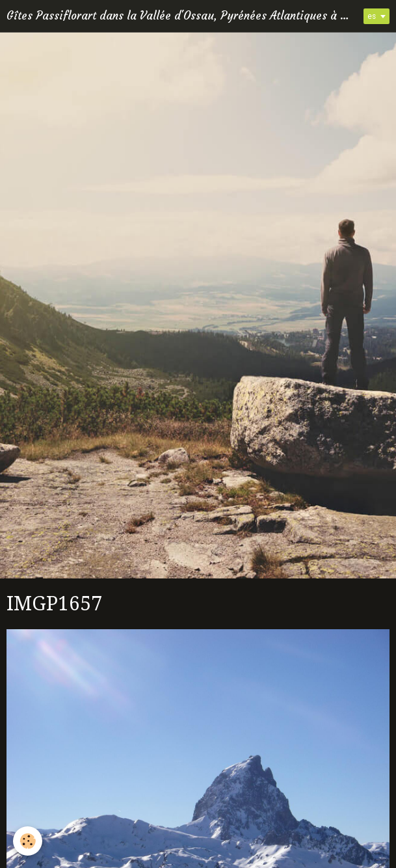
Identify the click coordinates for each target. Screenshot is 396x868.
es (372, 16)
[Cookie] (28, 841)
